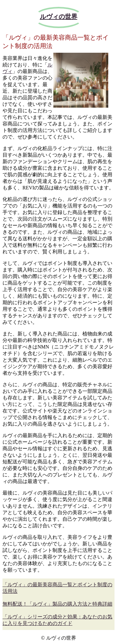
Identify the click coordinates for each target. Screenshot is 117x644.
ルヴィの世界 (59, 17)
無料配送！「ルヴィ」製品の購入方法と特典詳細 (57, 604)
